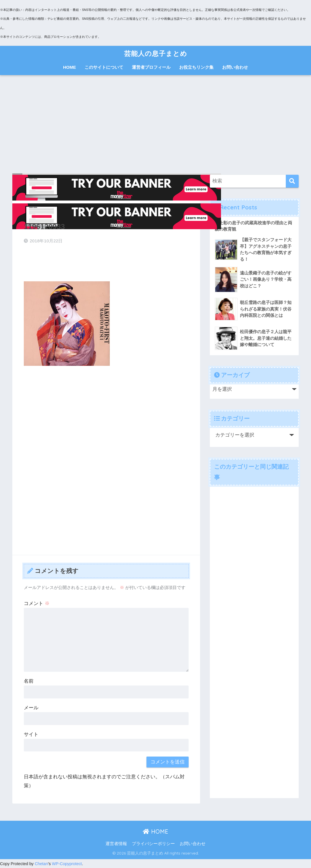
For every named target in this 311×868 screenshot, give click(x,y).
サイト (31, 734)
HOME (70, 67)
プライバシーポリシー (153, 844)
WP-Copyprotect (67, 864)
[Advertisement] (155, 125)
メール (31, 708)
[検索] (292, 181)
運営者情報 (116, 844)
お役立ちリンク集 (196, 67)
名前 (29, 681)
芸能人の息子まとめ (156, 53)
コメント (37, 603)
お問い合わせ (235, 67)
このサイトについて (104, 67)
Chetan (41, 864)
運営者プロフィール (151, 67)
